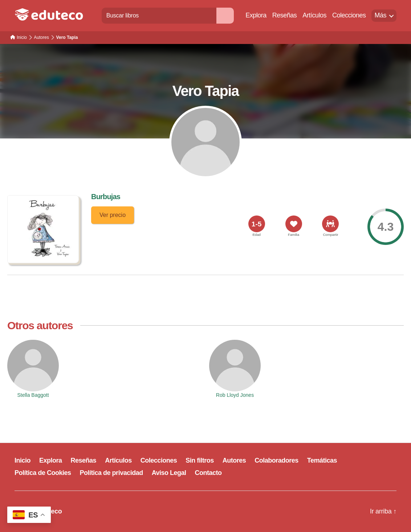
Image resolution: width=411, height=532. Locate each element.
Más (380, 15)
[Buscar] (225, 15)
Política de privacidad (111, 473)
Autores (234, 460)
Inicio (23, 460)
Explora (256, 15)
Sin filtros (200, 460)
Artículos (314, 15)
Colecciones (349, 15)
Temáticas (322, 460)
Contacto (208, 473)
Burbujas (106, 197)
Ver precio (113, 215)
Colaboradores (276, 460)
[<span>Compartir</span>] (330, 224)
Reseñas (285, 15)
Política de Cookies (43, 473)
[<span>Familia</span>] (294, 224)
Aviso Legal (169, 473)
